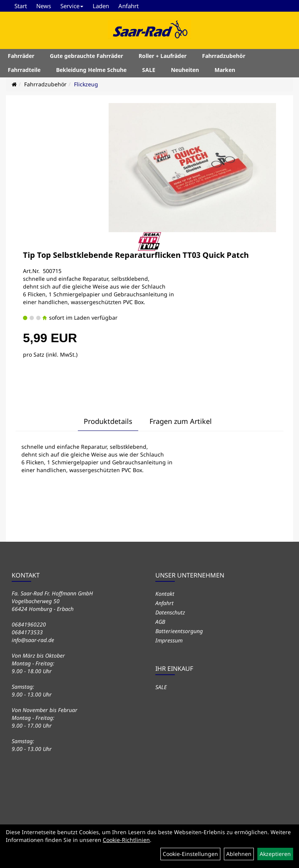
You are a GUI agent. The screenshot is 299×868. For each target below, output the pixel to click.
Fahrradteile (24, 70)
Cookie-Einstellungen (190, 854)
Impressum (169, 640)
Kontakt (165, 594)
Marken (225, 70)
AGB (160, 622)
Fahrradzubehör (224, 56)
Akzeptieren (275, 854)
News (44, 6)
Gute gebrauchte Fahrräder (86, 56)
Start (21, 6)
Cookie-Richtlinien (126, 840)
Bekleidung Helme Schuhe (91, 70)
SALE (149, 70)
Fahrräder (21, 56)
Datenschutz (170, 612)
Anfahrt (128, 6)
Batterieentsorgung (179, 631)
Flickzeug (86, 84)
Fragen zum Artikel (181, 421)
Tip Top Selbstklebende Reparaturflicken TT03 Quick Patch (136, 255)
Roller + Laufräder (163, 56)
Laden (101, 6)
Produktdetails (108, 421)
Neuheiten (185, 70)
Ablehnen (239, 854)
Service (72, 6)
